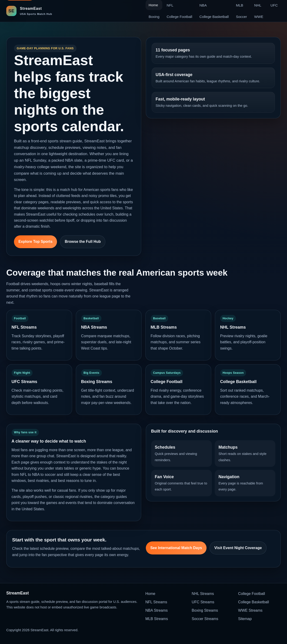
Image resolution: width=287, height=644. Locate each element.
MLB (240, 5)
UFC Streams (203, 602)
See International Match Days (176, 548)
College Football (180, 17)
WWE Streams (250, 610)
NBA (203, 5)
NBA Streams (157, 610)
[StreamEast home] (29, 11)
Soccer (242, 17)
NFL (170, 5)
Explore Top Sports (35, 242)
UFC (274, 5)
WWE (259, 17)
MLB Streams (157, 619)
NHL (258, 5)
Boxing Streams (205, 610)
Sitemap (245, 619)
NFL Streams (156, 602)
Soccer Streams (205, 619)
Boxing (154, 17)
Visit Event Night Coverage (238, 548)
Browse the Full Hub (83, 242)
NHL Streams (203, 594)
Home (150, 594)
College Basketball (214, 17)
